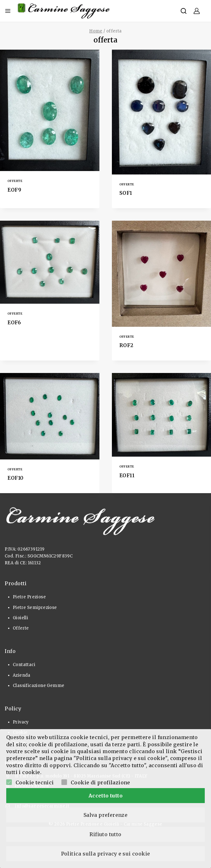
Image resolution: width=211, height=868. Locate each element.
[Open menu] (8, 11)
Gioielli (20, 618)
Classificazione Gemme (38, 686)
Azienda (22, 675)
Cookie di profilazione (101, 780)
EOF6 (14, 322)
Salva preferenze (105, 813)
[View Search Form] (184, 11)
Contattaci (24, 665)
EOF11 (127, 475)
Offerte (15, 181)
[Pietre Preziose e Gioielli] (64, 11)
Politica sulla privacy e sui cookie (106, 853)
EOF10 (16, 478)
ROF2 (126, 345)
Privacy (21, 722)
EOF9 (14, 190)
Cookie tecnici (35, 780)
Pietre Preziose (29, 597)
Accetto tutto (105, 793)
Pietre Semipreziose (35, 608)
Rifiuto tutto (105, 833)
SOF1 (126, 193)
